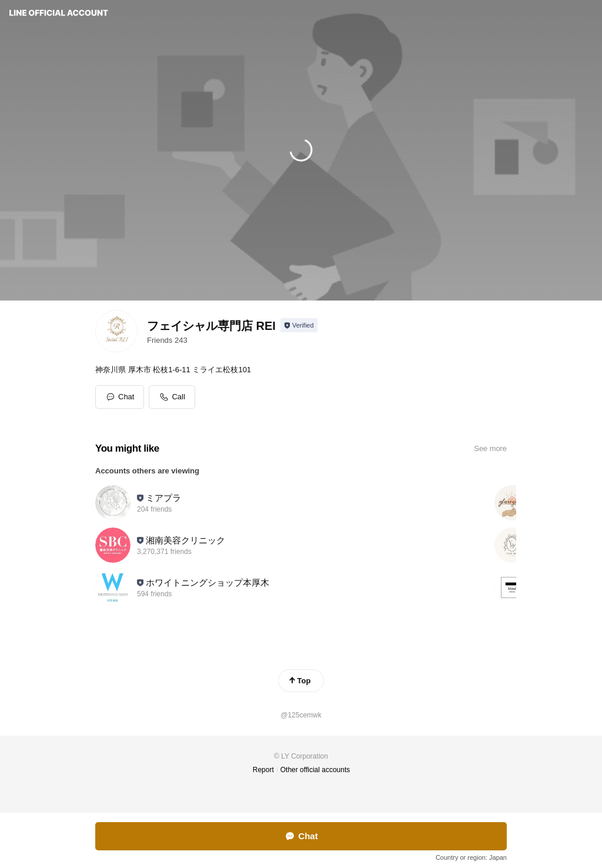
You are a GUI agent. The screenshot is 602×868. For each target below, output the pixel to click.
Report (263, 770)
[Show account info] (299, 325)
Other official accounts (315, 770)
